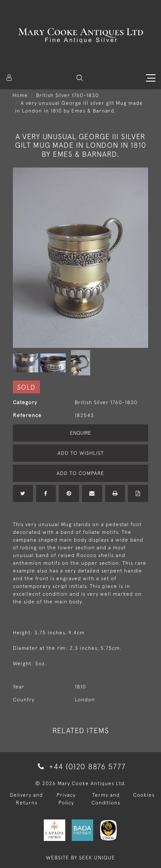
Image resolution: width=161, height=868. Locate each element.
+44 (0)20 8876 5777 (80, 766)
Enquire (80, 433)
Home (20, 95)
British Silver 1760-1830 (67, 95)
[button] (80, 78)
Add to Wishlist (81, 453)
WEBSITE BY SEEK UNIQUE (80, 858)
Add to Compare (80, 473)
